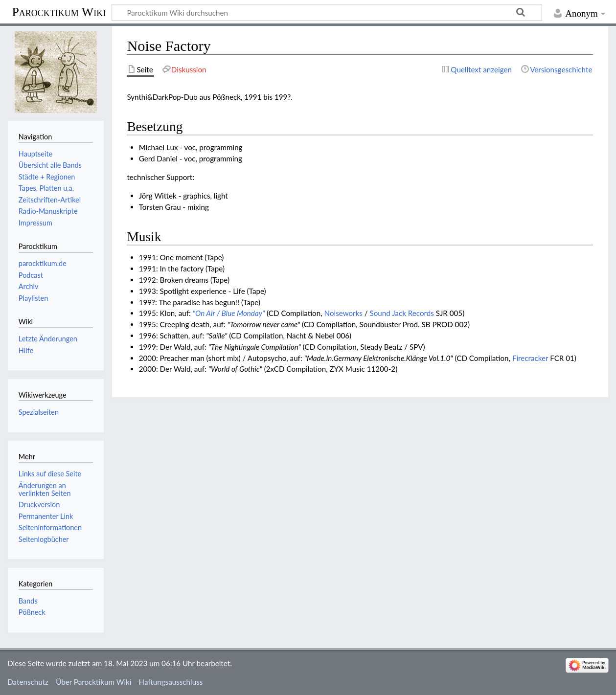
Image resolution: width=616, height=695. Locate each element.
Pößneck (32, 612)
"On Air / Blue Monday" (229, 313)
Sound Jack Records (402, 313)
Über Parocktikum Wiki (93, 682)
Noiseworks (343, 313)
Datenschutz (28, 682)
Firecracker (530, 358)
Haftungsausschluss (171, 682)
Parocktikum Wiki (59, 11)
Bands (28, 601)
